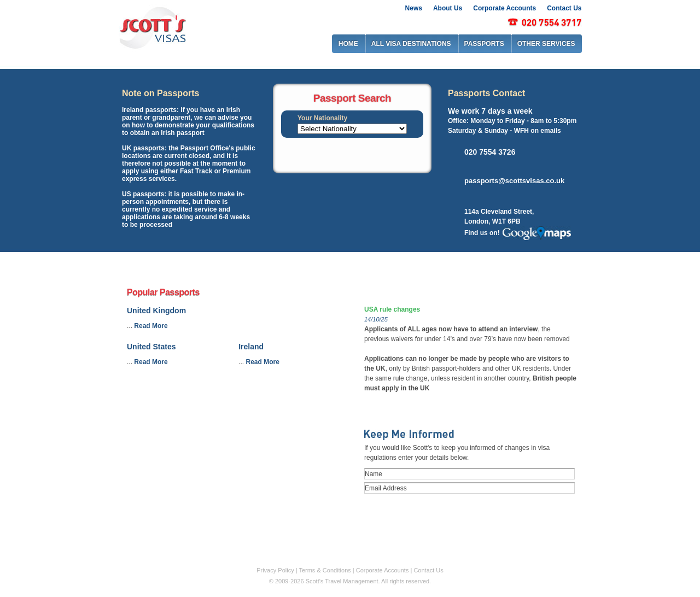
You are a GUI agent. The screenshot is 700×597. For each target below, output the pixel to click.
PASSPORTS (484, 44)
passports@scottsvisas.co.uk (514, 181)
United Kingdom (156, 311)
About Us (448, 8)
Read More (151, 326)
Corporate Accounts (504, 8)
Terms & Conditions (325, 570)
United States (151, 347)
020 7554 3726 (490, 151)
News (414, 8)
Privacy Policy (275, 570)
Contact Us (564, 8)
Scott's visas (152, 27)
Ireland (251, 347)
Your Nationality (322, 118)
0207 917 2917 (545, 22)
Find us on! (482, 233)
